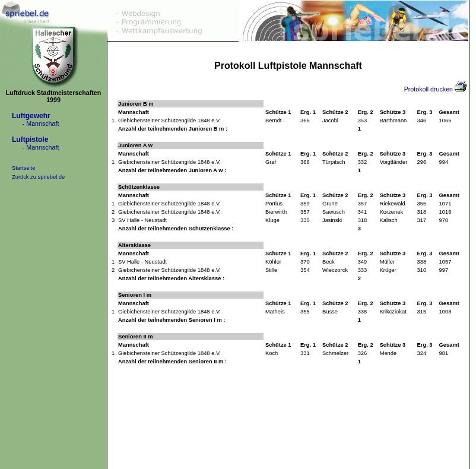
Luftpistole (30, 140)
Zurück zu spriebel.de (38, 177)
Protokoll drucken (435, 89)
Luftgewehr (31, 116)
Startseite (23, 168)
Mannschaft (42, 123)
